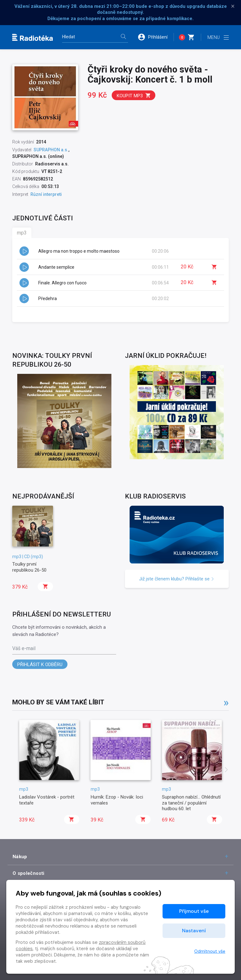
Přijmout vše (194, 911)
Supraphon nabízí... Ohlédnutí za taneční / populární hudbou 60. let (191, 803)
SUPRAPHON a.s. (51, 150)
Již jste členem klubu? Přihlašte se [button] (177, 579)
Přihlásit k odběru (40, 665)
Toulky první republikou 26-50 (29, 567)
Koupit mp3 (134, 96)
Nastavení (194, 931)
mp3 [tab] (22, 233)
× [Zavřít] (233, 6)
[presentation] (226, 770)
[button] (156, 37)
